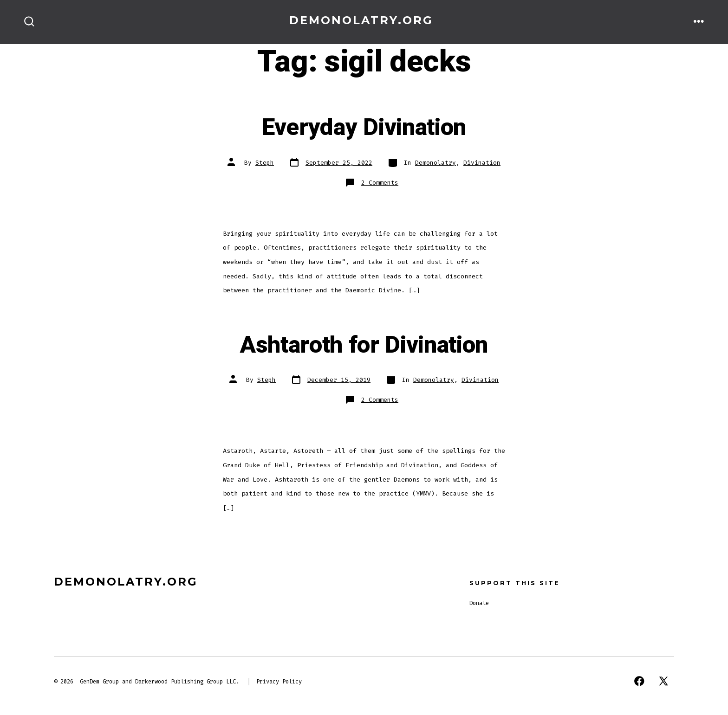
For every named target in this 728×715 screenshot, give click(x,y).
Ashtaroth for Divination (364, 345)
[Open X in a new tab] (663, 681)
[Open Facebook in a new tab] (639, 681)
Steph (265, 163)
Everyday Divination (364, 128)
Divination (482, 163)
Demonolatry (435, 163)
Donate (479, 603)
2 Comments (380, 183)
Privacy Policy (279, 682)
